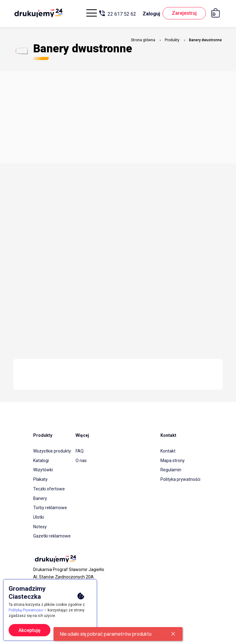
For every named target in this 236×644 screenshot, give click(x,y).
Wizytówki (43, 469)
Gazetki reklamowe (52, 534)
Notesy (40, 525)
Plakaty (40, 479)
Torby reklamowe (50, 506)
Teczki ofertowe (49, 488)
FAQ (80, 451)
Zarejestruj (184, 13)
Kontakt (168, 451)
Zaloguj (150, 14)
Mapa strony (173, 460)
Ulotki (39, 516)
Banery (40, 497)
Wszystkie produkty (52, 451)
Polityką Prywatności (26, 610)
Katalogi (41, 460)
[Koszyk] (217, 14)
